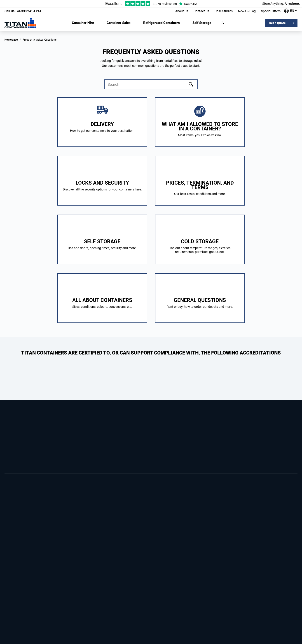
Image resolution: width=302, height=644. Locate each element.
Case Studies (224, 11)
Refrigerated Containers (162, 23)
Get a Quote (277, 23)
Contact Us (201, 11)
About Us (182, 11)
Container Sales (119, 23)
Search (222, 23)
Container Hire (83, 23)
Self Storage (202, 23)
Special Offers (271, 11)
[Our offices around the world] (291, 11)
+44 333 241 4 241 (23, 11)
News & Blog (247, 11)
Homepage (11, 40)
